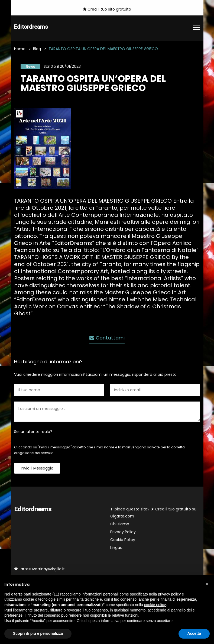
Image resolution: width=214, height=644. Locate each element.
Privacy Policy (123, 533)
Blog (37, 49)
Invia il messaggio (37, 470)
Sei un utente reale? (33, 433)
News (28, 67)
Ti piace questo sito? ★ (153, 514)
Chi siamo (120, 526)
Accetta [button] (194, 633)
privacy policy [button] (169, 594)
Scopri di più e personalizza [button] (38, 633)
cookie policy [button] (155, 605)
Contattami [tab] (107, 337)
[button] (207, 584)
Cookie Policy (123, 541)
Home (20, 49)
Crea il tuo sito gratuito (107, 9)
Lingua (116, 549)
